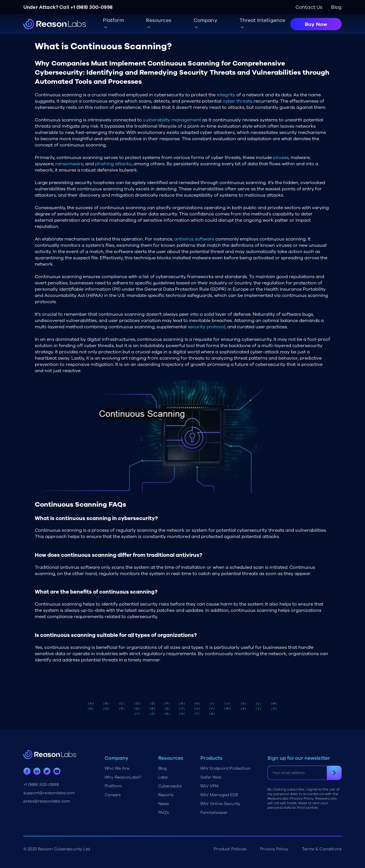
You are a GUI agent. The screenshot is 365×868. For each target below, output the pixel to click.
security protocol (206, 327)
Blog (336, 7)
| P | (122, 709)
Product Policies (230, 849)
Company (205, 20)
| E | (153, 704)
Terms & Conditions (322, 849)
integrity (226, 95)
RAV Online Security (220, 804)
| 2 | (152, 714)
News (164, 804)
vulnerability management (172, 120)
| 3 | (167, 714)
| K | (244, 704)
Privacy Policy (274, 849)
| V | (212, 709)
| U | (197, 709)
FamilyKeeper (214, 813)
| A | (91, 704)
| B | (106, 704)
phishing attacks (113, 164)
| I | (212, 704)
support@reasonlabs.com (49, 793)
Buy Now (316, 24)
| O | (106, 709)
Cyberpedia (170, 786)
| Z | (274, 709)
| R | (152, 709)
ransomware (69, 164)
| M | (274, 704)
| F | (167, 704)
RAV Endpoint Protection (225, 768)
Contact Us (309, 7)
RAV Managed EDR (219, 795)
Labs (163, 777)
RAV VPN (209, 786)
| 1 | (137, 714)
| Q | (137, 709)
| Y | (258, 709)
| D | (137, 704)
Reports (166, 795)
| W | (228, 709)
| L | (258, 704)
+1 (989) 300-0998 (92, 7)
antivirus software (194, 239)
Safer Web (211, 777)
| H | (197, 704)
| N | (91, 709)
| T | (182, 709)
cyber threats (238, 101)
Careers (113, 795)
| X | (244, 709)
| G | (182, 704)
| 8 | (212, 714)
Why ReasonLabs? (123, 777)
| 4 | (182, 714)
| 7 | (197, 714)
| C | (122, 704)
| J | (228, 704)
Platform (113, 786)
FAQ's (164, 813)
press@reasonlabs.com (47, 801)
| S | (167, 709)
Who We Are (117, 768)
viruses (281, 158)
